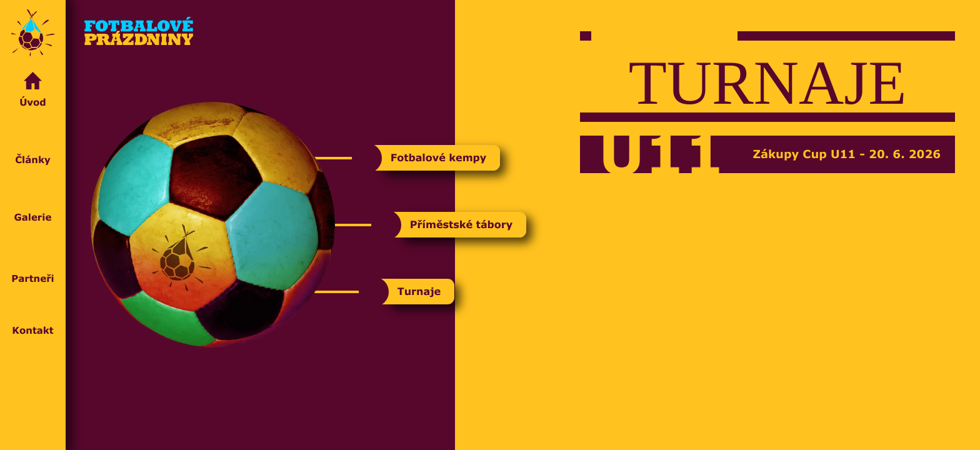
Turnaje (420, 292)
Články (33, 144)
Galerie (33, 202)
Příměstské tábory (462, 225)
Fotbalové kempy (440, 158)
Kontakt (33, 317)
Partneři (33, 261)
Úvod (33, 90)
